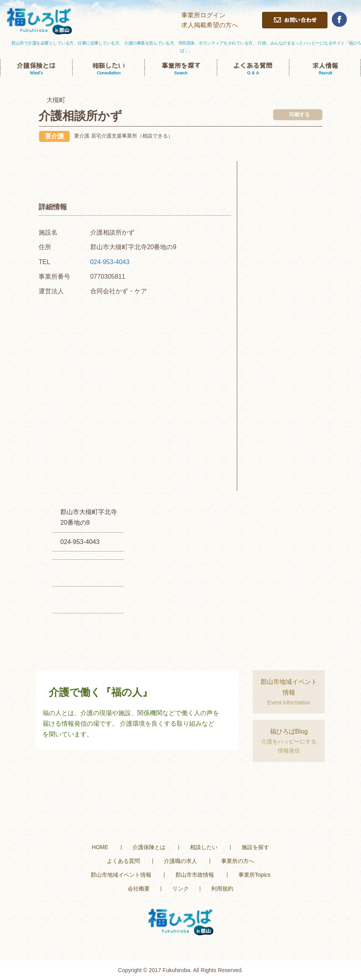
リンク (180, 889)
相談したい (204, 847)
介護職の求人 (180, 861)
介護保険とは (149, 847)
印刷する (300, 115)
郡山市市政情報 (195, 875)
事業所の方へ (238, 861)
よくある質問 (123, 861)
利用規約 (222, 889)
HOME (100, 847)
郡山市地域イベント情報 (121, 875)
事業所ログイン (203, 15)
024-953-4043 (110, 262)
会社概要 (139, 889)
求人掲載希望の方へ (210, 25)
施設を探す (255, 847)
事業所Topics (255, 875)
